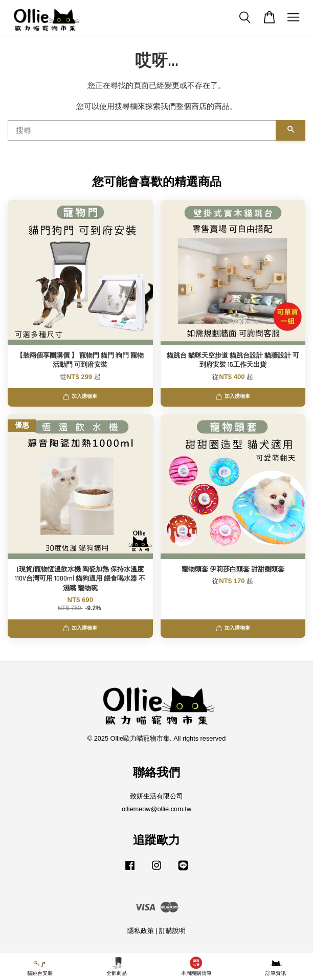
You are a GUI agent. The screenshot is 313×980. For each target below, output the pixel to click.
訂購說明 (172, 931)
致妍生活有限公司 (156, 796)
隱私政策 (141, 931)
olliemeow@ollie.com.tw (156, 809)
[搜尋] (142, 130)
